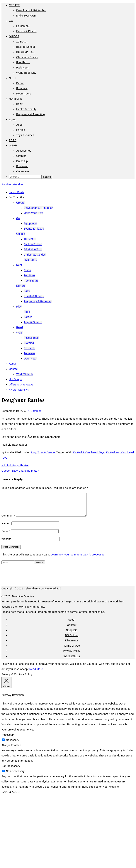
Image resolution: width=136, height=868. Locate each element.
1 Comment (35, 411)
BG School (72, 640)
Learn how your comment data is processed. (78, 559)
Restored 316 (53, 593)
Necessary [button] (8, 739)
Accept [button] (24, 674)
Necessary (12, 744)
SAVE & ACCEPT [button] (12, 796)
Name (6, 528)
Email (6, 536)
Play (33, 452)
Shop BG (72, 635)
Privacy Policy (72, 655)
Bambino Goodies (12, 184)
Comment (8, 520)
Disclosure (72, 645)
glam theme (33, 593)
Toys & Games (46, 452)
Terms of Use (72, 650)
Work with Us (72, 661)
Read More (36, 674)
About (72, 624)
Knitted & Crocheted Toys (89, 452)
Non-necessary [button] (11, 770)
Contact (72, 629)
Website (6, 543)
